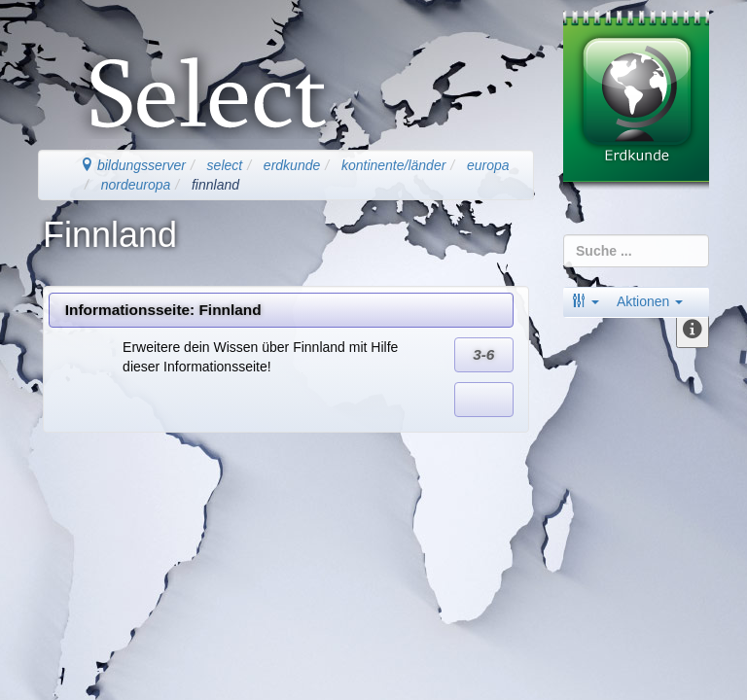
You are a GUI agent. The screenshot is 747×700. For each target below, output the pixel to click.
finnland (215, 185)
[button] (586, 301)
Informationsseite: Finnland (163, 310)
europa (488, 165)
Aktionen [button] (650, 301)
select (225, 165)
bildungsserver (133, 165)
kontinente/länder (393, 165)
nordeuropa (136, 185)
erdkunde (292, 165)
